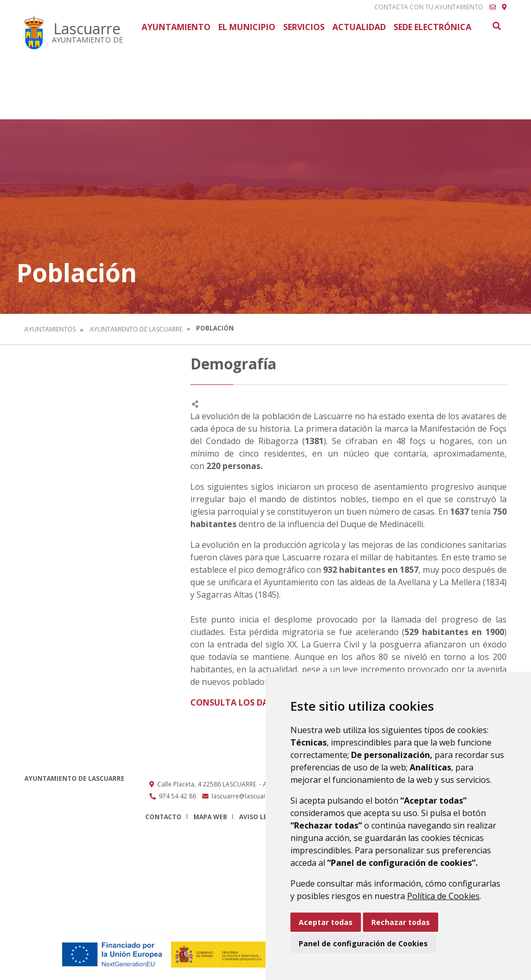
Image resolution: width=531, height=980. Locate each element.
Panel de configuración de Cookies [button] (363, 943)
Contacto (163, 817)
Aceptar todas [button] (326, 922)
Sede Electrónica (432, 27)
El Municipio (247, 27)
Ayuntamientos (50, 329)
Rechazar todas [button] (401, 922)
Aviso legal (259, 817)
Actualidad (359, 27)
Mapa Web (210, 817)
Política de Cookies (443, 896)
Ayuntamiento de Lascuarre (136, 329)
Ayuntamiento (176, 27)
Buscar (496, 26)
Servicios (304, 27)
